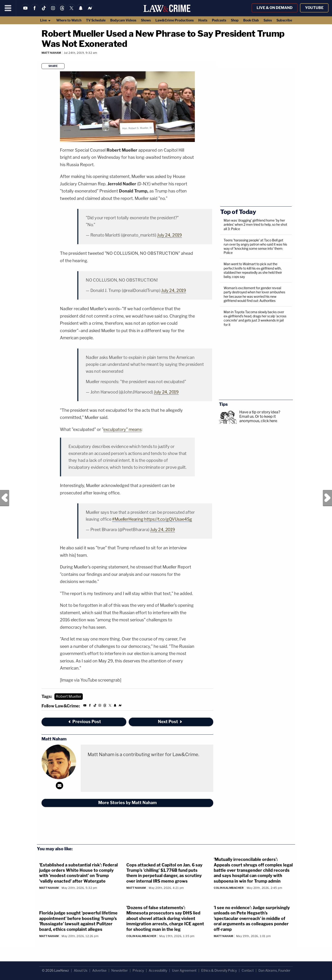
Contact (248, 970)
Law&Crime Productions (175, 20)
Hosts (203, 20)
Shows (146, 20)
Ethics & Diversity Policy (219, 970)
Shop (235, 20)
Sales (268, 20)
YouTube (314, 8)
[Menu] (8, 8)
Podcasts (219, 20)
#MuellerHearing (128, 519)
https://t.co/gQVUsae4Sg (168, 519)
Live (46, 20)
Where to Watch (69, 20)
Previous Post (5, 498)
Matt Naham (51, 53)
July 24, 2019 (169, 235)
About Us (81, 970)
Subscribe (284, 20)
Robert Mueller (69, 696)
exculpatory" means (122, 429)
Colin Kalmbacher (229, 888)
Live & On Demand (275, 8)
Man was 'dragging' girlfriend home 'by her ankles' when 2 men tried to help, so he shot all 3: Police (255, 224)
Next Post (327, 498)
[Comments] (42, 59)
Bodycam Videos (123, 20)
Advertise (99, 970)
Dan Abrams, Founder (274, 970)
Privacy (138, 970)
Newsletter (120, 970)
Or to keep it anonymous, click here (258, 419)
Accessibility (158, 970)
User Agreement (184, 970)
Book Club (251, 20)
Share (53, 66)
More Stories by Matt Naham (127, 803)
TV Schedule (96, 20)
